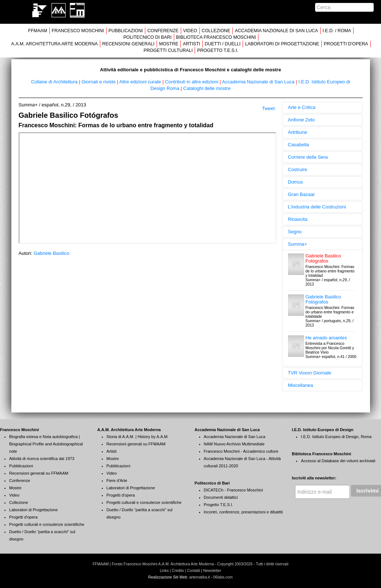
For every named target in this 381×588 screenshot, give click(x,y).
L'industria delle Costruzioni (317, 207)
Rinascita (298, 219)
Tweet (268, 108)
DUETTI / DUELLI (223, 44)
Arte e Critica (302, 107)
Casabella (299, 145)
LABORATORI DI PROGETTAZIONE (282, 44)
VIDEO (190, 31)
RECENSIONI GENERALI (128, 44)
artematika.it (200, 577)
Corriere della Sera (308, 157)
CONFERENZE (163, 31)
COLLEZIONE (216, 31)
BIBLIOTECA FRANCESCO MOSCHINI (216, 37)
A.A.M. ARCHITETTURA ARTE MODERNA (54, 44)
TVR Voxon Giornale (310, 373)
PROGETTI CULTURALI (168, 50)
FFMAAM (38, 31)
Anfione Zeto (302, 120)
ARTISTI (192, 44)
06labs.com (223, 577)
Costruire (298, 169)
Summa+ (298, 244)
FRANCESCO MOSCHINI (78, 31)
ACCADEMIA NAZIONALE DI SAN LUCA (277, 31)
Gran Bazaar (302, 194)
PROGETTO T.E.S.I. (218, 50)
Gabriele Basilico (52, 253)
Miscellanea (301, 385)
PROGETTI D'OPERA (346, 44)
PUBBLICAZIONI (126, 31)
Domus (296, 182)
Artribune (298, 132)
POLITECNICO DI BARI (147, 37)
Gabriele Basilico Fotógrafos (324, 258)
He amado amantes (326, 338)
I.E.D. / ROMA (337, 31)
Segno (295, 232)
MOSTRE (169, 44)
